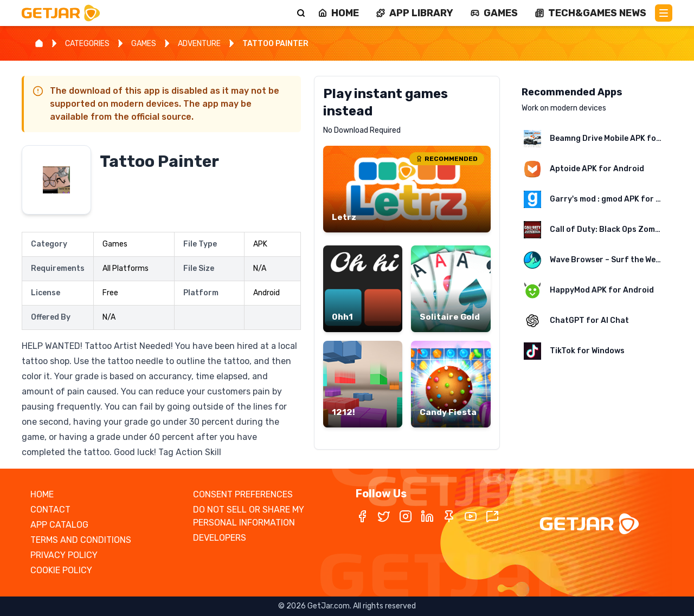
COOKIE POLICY (61, 570)
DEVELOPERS (220, 538)
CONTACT (50, 510)
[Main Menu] (664, 13)
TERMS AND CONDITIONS (81, 540)
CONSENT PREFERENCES (243, 494)
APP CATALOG (59, 525)
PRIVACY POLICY (64, 555)
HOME (42, 494)
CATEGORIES (87, 44)
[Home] (39, 43)
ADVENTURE (199, 44)
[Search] (301, 13)
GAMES (144, 44)
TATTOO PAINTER (275, 44)
